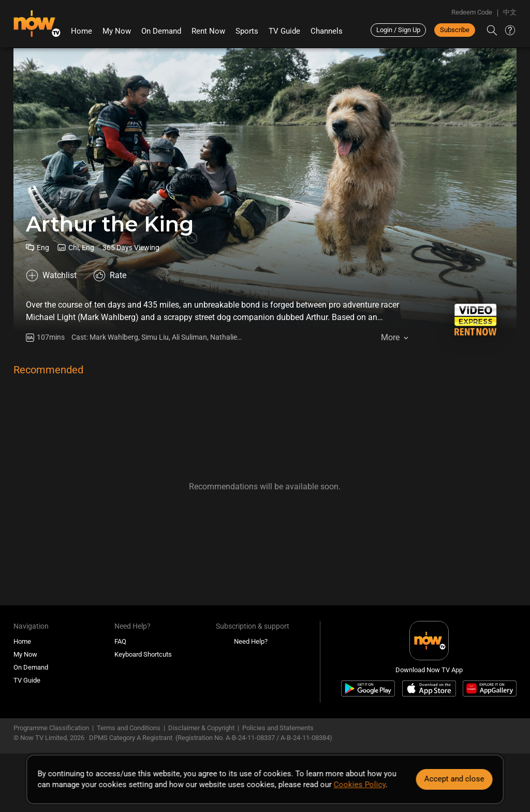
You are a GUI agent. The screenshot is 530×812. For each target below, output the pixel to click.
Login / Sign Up (398, 30)
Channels (327, 31)
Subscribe (455, 30)
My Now (117, 31)
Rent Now (208, 31)
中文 (510, 12)
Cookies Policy (360, 785)
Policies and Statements (278, 728)
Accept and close (454, 779)
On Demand (161, 31)
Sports (247, 31)
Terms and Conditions (129, 728)
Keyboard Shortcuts (143, 654)
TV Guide (284, 31)
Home (82, 31)
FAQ (120, 641)
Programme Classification (51, 728)
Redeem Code (472, 12)
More (390, 337)
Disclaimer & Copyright (201, 728)
